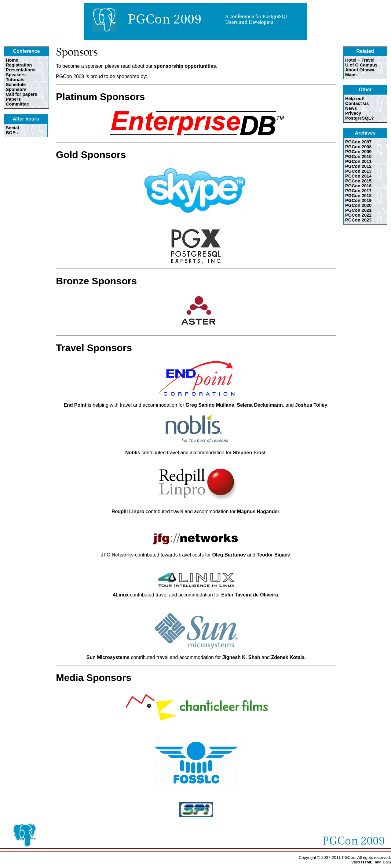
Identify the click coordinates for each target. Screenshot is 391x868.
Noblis (133, 453)
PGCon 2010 (358, 157)
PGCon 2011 (358, 161)
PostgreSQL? (360, 118)
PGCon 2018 (358, 196)
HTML (367, 862)
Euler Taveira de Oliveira (250, 595)
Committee (17, 104)
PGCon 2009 (358, 152)
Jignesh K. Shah (241, 657)
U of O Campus (361, 65)
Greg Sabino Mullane (210, 405)
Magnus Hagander (258, 511)
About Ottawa (360, 70)
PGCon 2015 (358, 181)
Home (12, 60)
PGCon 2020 (358, 205)
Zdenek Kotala (288, 657)
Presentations (21, 70)
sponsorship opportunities (185, 66)
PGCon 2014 (358, 176)
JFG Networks (117, 555)
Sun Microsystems (108, 657)
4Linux (121, 595)
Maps (351, 75)
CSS (387, 862)
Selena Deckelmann (260, 405)
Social (12, 128)
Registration (19, 65)
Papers (13, 99)
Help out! (355, 99)
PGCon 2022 (358, 215)
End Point (75, 405)
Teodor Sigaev (273, 555)
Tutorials (15, 80)
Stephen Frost (249, 453)
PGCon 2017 (358, 191)
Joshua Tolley (311, 405)
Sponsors (16, 89)
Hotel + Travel (360, 60)
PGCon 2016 (358, 186)
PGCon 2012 (358, 166)
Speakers (16, 75)
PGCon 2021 (358, 210)
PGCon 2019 (358, 200)
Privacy (353, 113)
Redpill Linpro (128, 511)
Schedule (16, 85)
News (351, 108)
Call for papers (22, 94)
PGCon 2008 (358, 147)
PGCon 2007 (358, 142)
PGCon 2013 (358, 171)
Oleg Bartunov (229, 555)
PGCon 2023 (358, 220)
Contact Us (357, 103)
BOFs (12, 133)
